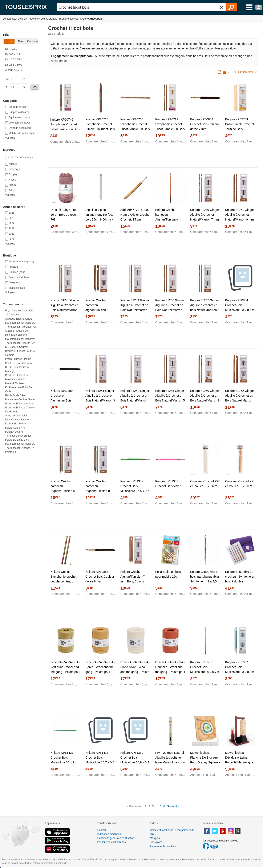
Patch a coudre (14, 432)
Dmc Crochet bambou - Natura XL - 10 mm (18, 422)
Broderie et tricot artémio (20, 404)
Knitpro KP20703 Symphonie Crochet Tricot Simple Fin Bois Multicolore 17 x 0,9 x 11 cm (135, 129)
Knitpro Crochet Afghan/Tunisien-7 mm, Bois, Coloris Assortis (133, 579)
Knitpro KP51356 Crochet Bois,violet (168, 484)
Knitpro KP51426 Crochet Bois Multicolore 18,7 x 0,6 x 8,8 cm (100, 760)
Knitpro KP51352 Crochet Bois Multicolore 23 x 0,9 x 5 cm (239, 669)
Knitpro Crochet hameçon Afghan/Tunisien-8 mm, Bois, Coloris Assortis (98, 491)
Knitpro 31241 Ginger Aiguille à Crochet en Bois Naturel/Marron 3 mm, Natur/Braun (100, 398)
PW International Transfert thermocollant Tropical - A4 (21, 325)
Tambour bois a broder (18, 436)
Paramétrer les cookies (163, 846)
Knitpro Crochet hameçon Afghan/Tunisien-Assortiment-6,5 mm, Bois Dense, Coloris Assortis (169, 222)
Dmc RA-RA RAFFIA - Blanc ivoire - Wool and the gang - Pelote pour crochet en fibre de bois (135, 672)
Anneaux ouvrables (16, 416)
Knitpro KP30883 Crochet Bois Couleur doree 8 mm (100, 577)
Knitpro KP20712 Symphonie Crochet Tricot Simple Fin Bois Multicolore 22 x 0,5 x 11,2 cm (170, 129)
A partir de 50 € (14, 70)
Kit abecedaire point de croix (19, 389)
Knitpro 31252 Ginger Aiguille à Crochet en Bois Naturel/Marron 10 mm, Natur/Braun (240, 398)
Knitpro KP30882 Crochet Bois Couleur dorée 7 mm (205, 124)
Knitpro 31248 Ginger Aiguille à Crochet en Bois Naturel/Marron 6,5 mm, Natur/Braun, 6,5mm (65, 310)
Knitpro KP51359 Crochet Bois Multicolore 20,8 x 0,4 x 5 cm (135, 760)
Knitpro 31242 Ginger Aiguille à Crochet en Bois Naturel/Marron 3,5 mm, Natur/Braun (135, 398)
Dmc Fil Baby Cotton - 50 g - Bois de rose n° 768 (65, 215)
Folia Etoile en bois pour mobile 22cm (168, 574)
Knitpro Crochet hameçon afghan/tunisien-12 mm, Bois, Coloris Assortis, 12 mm (98, 310)
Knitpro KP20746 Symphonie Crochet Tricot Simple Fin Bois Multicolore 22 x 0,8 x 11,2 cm (65, 129)
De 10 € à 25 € (14, 60)
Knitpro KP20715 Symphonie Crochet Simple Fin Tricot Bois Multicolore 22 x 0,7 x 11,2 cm (100, 129)
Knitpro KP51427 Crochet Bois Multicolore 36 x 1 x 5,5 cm (64, 760)
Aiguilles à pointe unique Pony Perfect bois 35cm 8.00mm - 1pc (99, 217)
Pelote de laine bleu (17, 440)
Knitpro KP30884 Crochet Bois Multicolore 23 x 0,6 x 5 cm (239, 308)
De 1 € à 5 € (12, 49)
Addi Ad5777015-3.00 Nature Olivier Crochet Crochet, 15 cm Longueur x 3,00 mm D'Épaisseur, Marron (135, 219)
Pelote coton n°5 (15, 428)
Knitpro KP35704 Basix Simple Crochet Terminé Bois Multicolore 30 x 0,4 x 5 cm (240, 129)
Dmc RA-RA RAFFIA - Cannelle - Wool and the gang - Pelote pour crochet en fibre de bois (170, 672)
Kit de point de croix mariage (17, 369)
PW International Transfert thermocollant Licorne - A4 (20, 341)
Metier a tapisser (15, 383)
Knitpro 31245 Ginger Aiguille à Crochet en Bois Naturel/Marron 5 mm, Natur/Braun (170, 398)
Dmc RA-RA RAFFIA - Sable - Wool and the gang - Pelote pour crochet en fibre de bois (100, 672)
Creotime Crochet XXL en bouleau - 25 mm (240, 484)
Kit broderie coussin (17, 347)
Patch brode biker (15, 395)
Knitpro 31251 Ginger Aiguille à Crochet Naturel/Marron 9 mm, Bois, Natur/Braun (240, 217)
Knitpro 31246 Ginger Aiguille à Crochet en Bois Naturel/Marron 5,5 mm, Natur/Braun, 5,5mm (170, 310)
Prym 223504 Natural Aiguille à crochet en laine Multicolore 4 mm (170, 758)
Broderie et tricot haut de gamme (20, 353)
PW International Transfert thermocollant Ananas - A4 (20, 446)
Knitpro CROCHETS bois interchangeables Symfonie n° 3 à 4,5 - (205, 577)
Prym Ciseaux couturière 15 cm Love (19, 313)
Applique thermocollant (19, 319)
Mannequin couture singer (20, 399)
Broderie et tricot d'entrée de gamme (20, 410)
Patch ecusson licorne (18, 359)
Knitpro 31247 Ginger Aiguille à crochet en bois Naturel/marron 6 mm (205, 308)
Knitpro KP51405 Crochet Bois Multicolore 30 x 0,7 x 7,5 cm (205, 669)
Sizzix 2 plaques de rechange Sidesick (17, 333)
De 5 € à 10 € (13, 54)
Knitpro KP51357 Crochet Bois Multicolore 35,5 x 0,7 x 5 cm (135, 488)
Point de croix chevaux (19, 363)
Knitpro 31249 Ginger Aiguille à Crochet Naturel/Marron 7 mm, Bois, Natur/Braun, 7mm (205, 219)
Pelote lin (11, 452)
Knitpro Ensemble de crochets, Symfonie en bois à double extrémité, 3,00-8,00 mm (240, 581)
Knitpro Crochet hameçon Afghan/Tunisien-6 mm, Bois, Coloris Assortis (63, 491)
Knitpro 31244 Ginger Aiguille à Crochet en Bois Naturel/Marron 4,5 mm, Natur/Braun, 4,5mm (135, 310)
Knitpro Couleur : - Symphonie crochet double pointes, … (63, 577)
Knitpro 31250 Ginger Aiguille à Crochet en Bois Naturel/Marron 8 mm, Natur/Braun (205, 398)
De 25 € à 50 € (14, 65)
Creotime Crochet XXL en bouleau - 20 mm (205, 484)
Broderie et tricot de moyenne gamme (17, 377)
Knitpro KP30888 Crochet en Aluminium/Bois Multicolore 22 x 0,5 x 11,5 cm (65, 400)
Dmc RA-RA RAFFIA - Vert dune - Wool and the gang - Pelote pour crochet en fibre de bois (65, 672)
